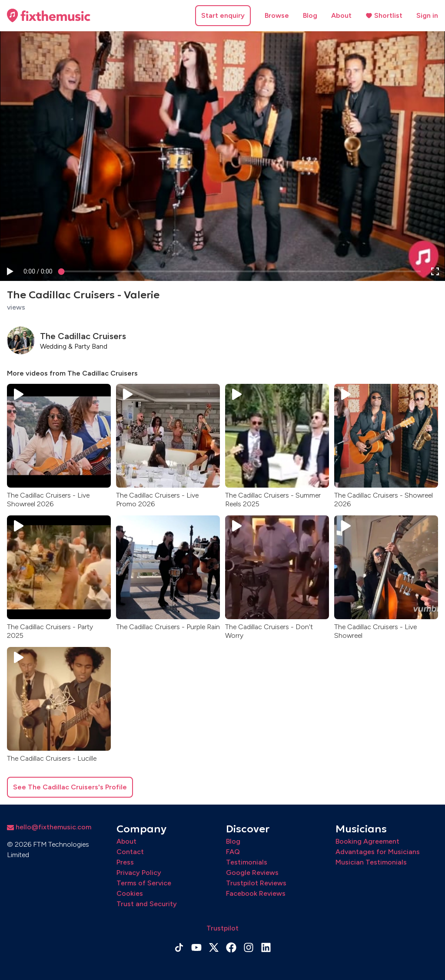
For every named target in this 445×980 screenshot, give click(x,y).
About (341, 15)
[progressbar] (38, 271)
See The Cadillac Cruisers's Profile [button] (70, 787)
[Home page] (49, 16)
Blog (310, 15)
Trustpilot (222, 928)
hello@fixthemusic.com (49, 827)
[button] (10, 271)
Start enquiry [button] (223, 15)
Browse (277, 15)
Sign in (427, 15)
